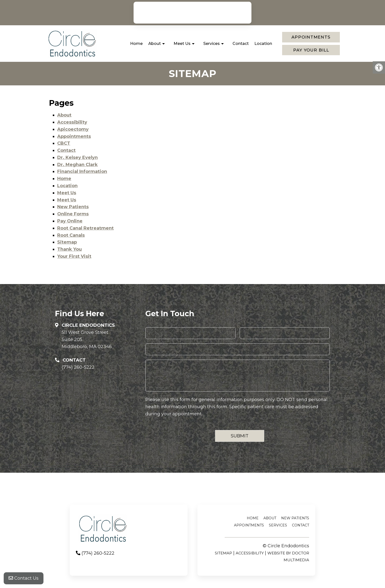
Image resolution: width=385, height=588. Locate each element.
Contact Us (24, 578)
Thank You (69, 249)
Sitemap (67, 242)
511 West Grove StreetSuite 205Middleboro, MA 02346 (87, 340)
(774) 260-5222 (195, 13)
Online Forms (73, 214)
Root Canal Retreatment (85, 228)
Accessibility (72, 122)
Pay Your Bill (311, 50)
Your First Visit (74, 256)
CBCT (64, 143)
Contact (241, 44)
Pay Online (70, 221)
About (155, 44)
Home (136, 44)
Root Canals (71, 235)
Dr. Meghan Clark (77, 165)
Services (212, 44)
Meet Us (182, 44)
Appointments (311, 37)
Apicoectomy (73, 129)
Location (263, 44)
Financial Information (82, 171)
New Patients (73, 207)
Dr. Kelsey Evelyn (77, 157)
